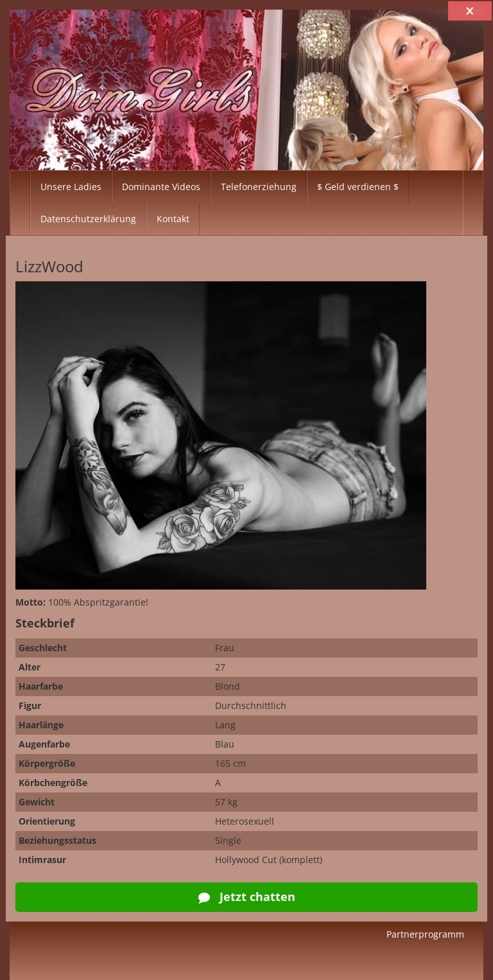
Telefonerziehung (259, 187)
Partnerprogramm (425, 934)
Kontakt (173, 219)
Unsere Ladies (71, 187)
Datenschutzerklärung (88, 219)
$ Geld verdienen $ (358, 187)
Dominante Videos (161, 187)
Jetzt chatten (247, 897)
